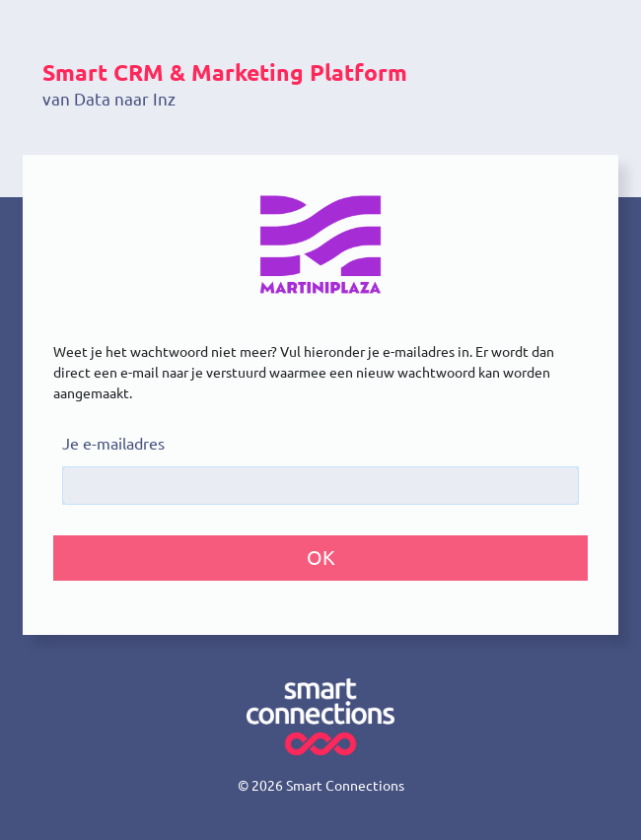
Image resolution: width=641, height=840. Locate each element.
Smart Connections (345, 786)
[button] (320, 558)
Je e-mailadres (113, 444)
